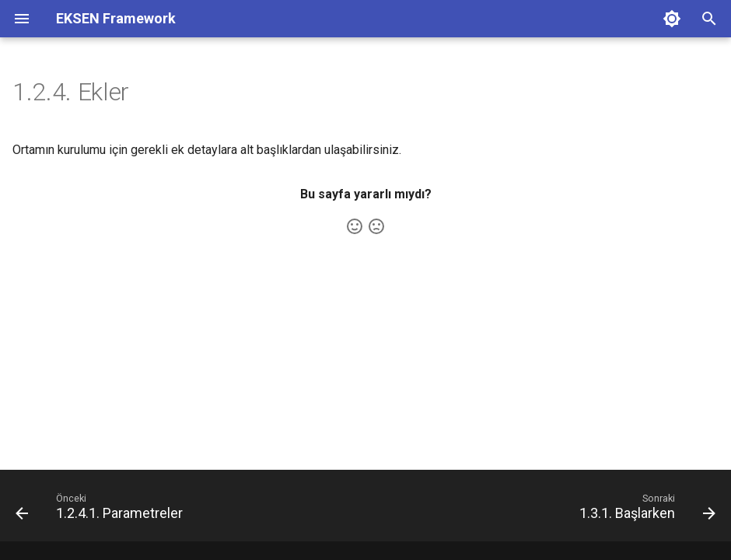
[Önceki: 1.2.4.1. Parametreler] (103, 510)
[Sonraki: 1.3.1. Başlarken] (644, 510)
